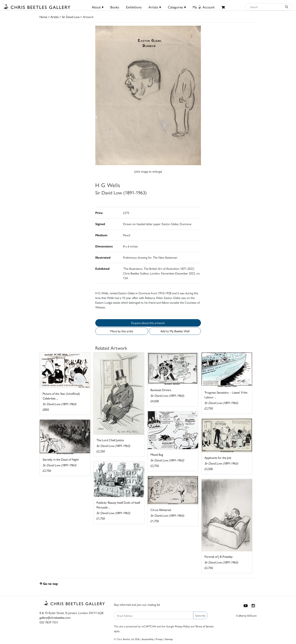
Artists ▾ (155, 7)
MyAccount (204, 7)
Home (43, 17)
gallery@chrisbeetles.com (55, 617)
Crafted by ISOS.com (246, 615)
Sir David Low (71, 17)
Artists (55, 17)
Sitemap (169, 639)
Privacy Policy (182, 626)
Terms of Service (204, 626)
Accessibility (148, 639)
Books (115, 7)
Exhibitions (134, 7)
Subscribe (200, 615)
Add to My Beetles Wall (175, 331)
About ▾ (98, 7)
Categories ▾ (177, 7)
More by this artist (122, 331)
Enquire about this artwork (148, 323)
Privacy (159, 639)
